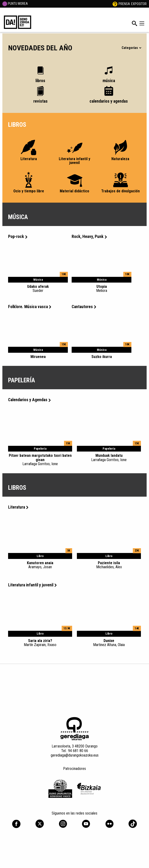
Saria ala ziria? (40, 643)
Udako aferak (38, 289)
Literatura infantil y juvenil (32, 585)
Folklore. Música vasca (30, 307)
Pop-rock (18, 237)
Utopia (102, 289)
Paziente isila (109, 565)
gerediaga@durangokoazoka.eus (75, 755)
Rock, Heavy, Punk (89, 237)
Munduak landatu (109, 458)
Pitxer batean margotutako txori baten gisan (40, 460)
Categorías (131, 48)
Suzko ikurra (102, 357)
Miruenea (38, 357)
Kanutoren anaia (40, 565)
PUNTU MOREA (15, 4)
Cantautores (84, 307)
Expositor (139, 4)
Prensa (124, 4)
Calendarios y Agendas (29, 400)
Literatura (18, 507)
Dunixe (109, 643)
